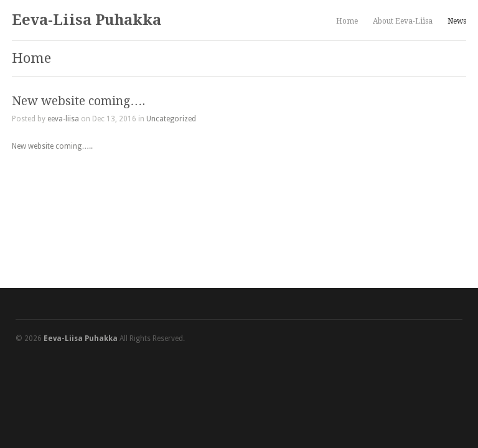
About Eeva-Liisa (403, 21)
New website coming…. (78, 101)
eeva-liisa (63, 119)
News (457, 21)
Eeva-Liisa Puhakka (87, 20)
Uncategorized (171, 119)
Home (347, 21)
